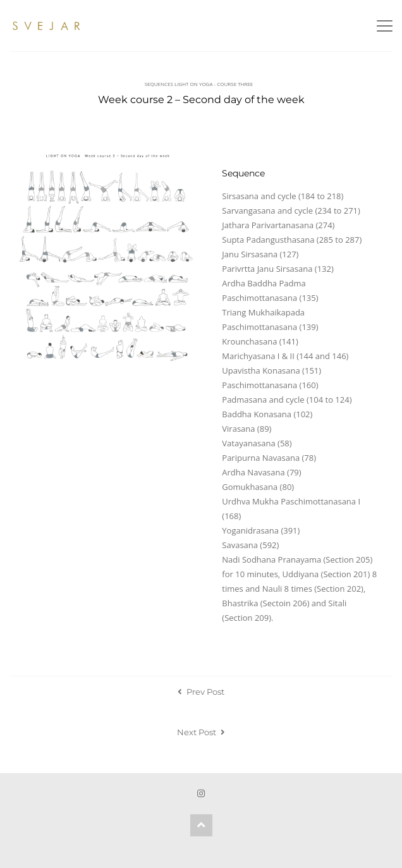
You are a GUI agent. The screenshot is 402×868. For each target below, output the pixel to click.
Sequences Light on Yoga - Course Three (199, 84)
